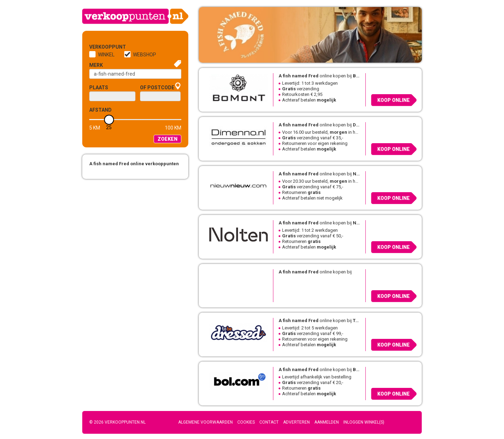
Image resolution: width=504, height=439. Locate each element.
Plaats (99, 88)
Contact (269, 422)
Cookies (246, 422)
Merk (96, 65)
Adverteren (296, 422)
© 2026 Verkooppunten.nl (117, 422)
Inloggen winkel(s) (364, 422)
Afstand (100, 110)
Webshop (145, 55)
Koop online (394, 100)
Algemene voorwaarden (205, 422)
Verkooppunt (101, 47)
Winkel (106, 55)
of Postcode (157, 88)
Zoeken (167, 139)
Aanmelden (327, 422)
